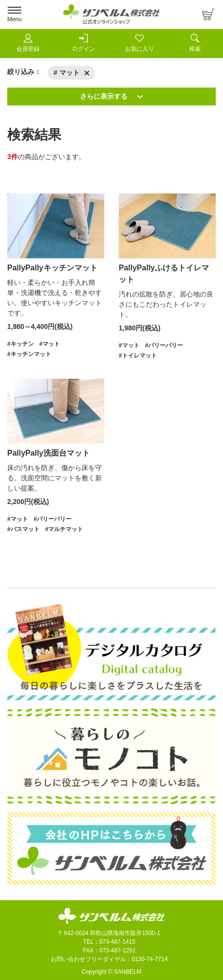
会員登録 (28, 43)
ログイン (84, 43)
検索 (195, 43)
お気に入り (139, 43)
